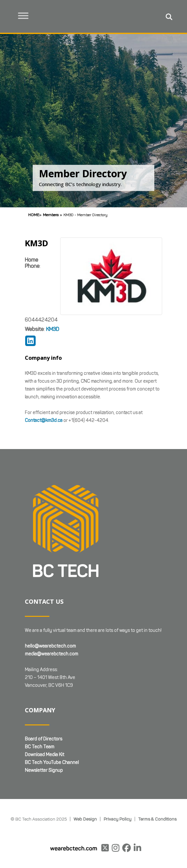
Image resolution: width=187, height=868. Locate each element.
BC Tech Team (40, 747)
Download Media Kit (44, 755)
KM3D (53, 329)
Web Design (85, 819)
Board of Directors (43, 739)
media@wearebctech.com (51, 654)
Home (34, 215)
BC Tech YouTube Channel (52, 763)
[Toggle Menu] (23, 16)
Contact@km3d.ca (44, 420)
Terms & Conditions (157, 819)
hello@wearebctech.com (50, 646)
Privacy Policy (118, 819)
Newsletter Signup (44, 770)
